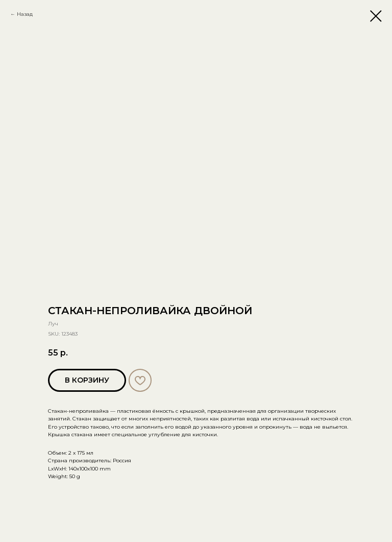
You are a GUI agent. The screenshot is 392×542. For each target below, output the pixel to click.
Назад (25, 14)
